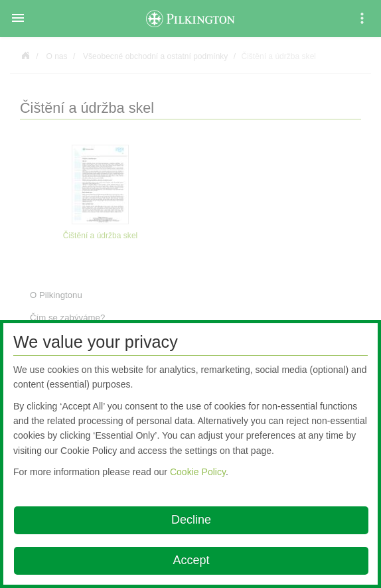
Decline (191, 520)
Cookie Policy (198, 472)
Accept (191, 560)
